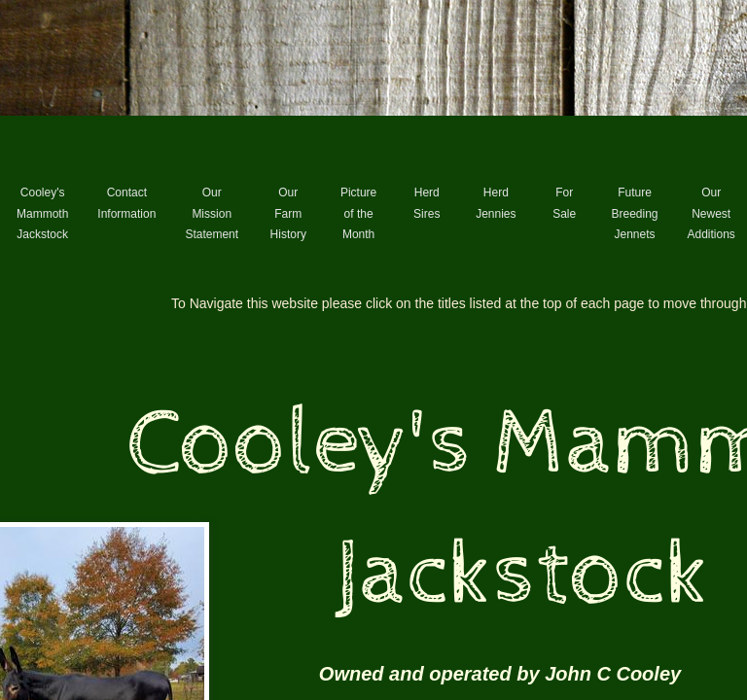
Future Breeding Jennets (634, 213)
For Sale (564, 203)
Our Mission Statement (212, 213)
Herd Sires (427, 203)
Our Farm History (288, 213)
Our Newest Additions (711, 213)
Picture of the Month (358, 213)
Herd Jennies (496, 203)
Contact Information (126, 203)
